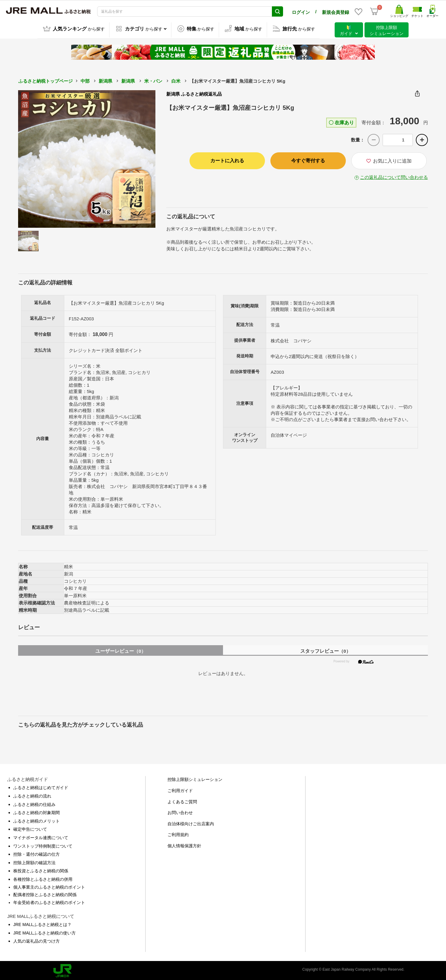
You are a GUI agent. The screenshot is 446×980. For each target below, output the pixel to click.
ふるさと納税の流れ (32, 795)
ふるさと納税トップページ (46, 80)
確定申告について (30, 828)
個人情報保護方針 (184, 845)
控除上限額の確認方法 (34, 861)
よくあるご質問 (182, 801)
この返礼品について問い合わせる (394, 176)
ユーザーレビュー (120, 650)
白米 (176, 80)
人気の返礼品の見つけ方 (37, 940)
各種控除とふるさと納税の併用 (43, 878)
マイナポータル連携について (41, 836)
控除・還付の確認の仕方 (37, 853)
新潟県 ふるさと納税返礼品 (194, 93)
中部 (85, 80)
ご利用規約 (178, 833)
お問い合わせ (180, 811)
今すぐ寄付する (308, 159)
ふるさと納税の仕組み (34, 803)
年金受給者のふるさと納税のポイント (49, 901)
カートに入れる (227, 159)
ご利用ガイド (180, 789)
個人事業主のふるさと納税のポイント (49, 886)
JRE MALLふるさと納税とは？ (42, 923)
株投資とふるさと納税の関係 (41, 870)
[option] (87, 158)
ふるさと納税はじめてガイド (41, 786)
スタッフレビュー (325, 650)
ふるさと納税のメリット (37, 820)
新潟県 (105, 80)
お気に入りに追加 (389, 160)
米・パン (153, 80)
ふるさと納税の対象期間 (37, 811)
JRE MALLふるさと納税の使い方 (45, 932)
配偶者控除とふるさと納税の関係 (45, 893)
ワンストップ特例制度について (43, 845)
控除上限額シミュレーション (195, 778)
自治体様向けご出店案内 (191, 823)
